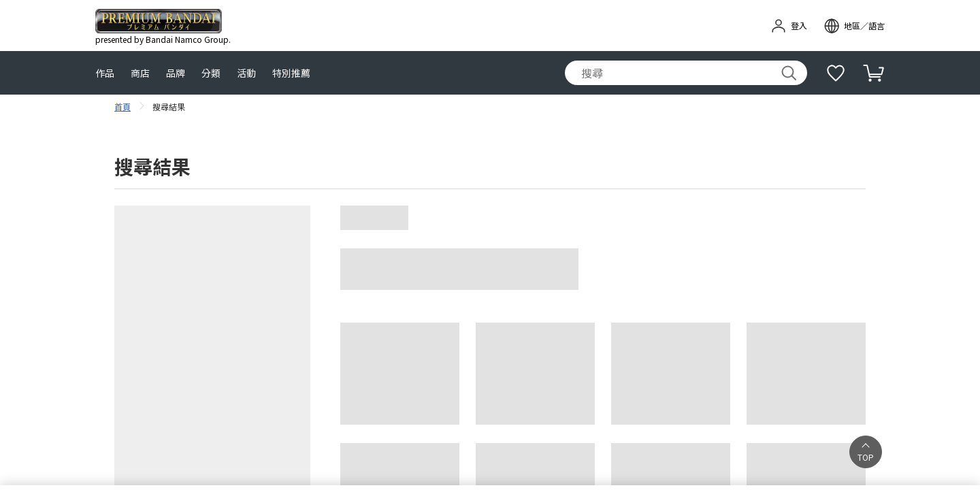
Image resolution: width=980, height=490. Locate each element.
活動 (246, 73)
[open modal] (854, 26)
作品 (105, 73)
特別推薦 (291, 73)
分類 (211, 73)
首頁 (122, 107)
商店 (140, 73)
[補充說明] (836, 73)
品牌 (176, 73)
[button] (866, 452)
